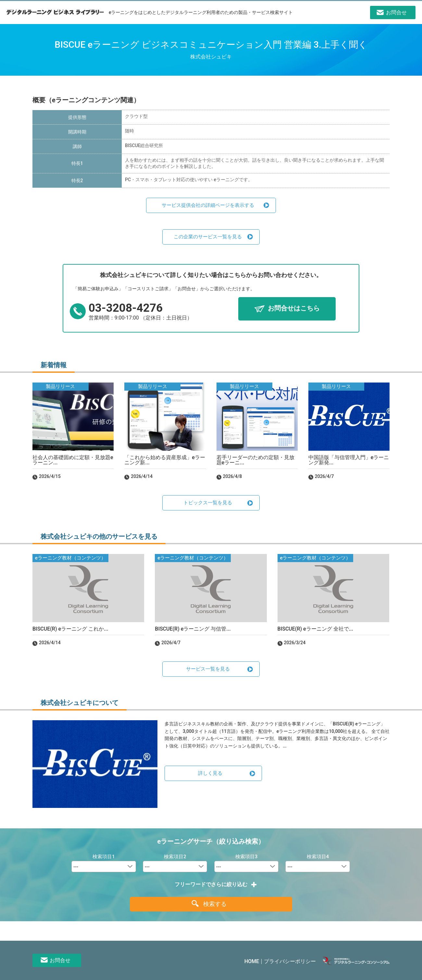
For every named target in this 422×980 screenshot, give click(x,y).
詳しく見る (210, 773)
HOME (252, 961)
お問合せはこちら (294, 308)
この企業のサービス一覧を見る (208, 237)
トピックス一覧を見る (208, 503)
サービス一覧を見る (208, 669)
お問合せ (60, 960)
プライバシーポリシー (290, 961)
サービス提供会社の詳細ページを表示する (208, 205)
